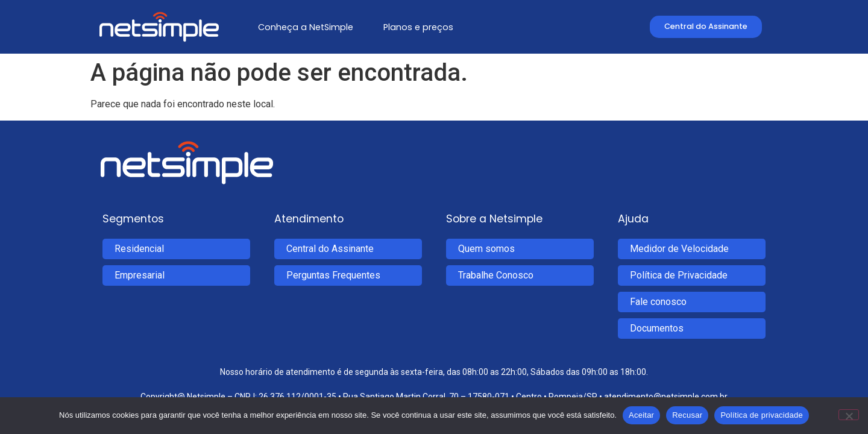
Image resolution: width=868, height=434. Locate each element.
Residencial (139, 249)
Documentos (657, 328)
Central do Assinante (330, 249)
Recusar (687, 415)
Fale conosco (658, 302)
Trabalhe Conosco (496, 275)
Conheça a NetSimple (306, 27)
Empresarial (140, 275)
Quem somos (486, 249)
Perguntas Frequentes (333, 275)
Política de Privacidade (679, 275)
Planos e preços (418, 27)
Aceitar (641, 415)
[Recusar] (849, 415)
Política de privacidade (762, 415)
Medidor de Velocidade (679, 249)
